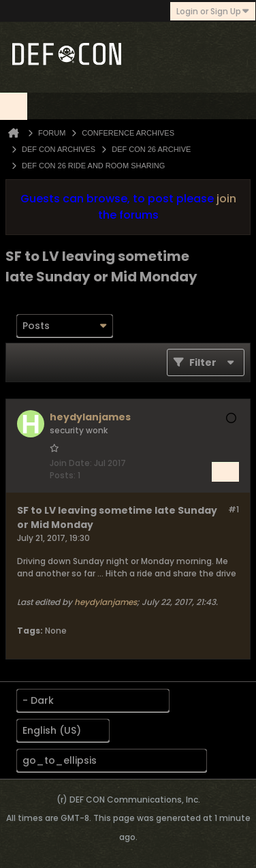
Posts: (63, 475)
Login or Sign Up (213, 11)
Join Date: (71, 463)
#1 (234, 509)
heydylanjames (106, 602)
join (226, 199)
